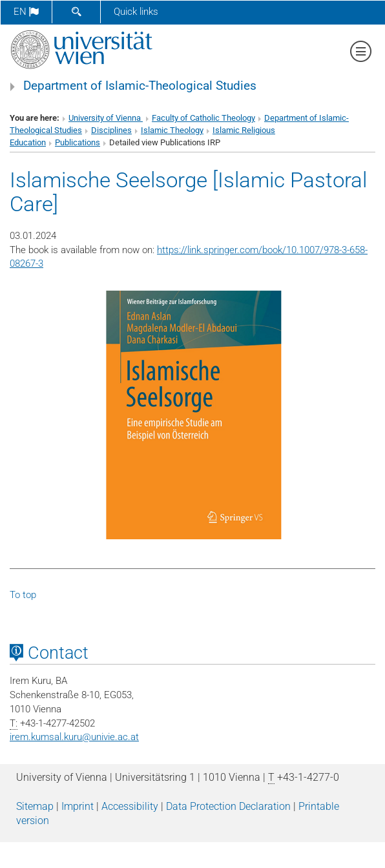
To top (23, 595)
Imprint (78, 806)
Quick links (136, 12)
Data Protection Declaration (228, 806)
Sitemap (35, 806)
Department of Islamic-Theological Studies (140, 86)
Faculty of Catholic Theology (203, 118)
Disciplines (111, 130)
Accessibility (130, 806)
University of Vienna (106, 118)
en (26, 12)
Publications (78, 142)
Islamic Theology (172, 130)
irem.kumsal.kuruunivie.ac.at (74, 737)
